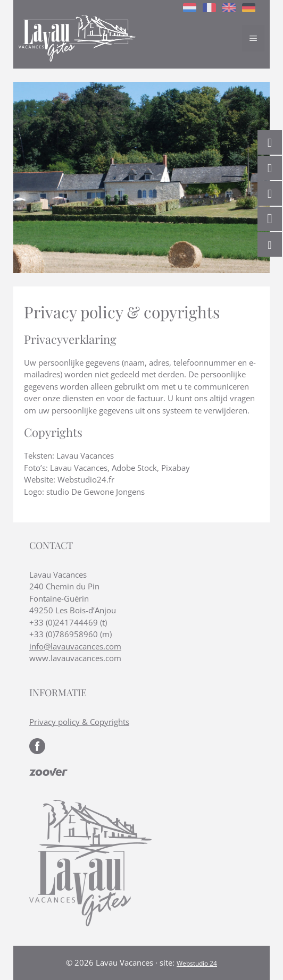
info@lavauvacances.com (75, 646)
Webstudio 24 (197, 963)
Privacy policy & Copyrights (79, 722)
